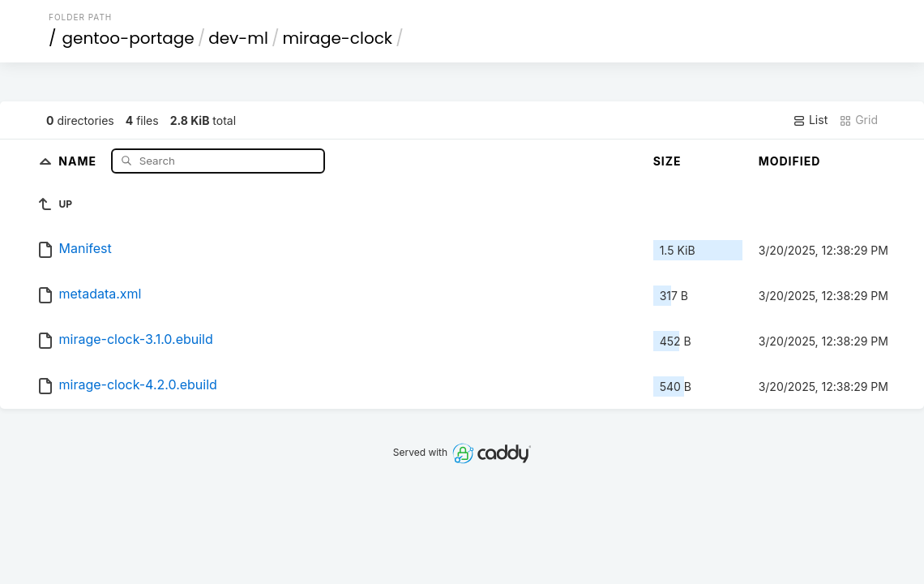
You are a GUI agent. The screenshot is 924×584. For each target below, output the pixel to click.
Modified (790, 161)
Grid (858, 120)
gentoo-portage (128, 38)
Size (667, 161)
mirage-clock (337, 38)
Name (79, 160)
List (810, 120)
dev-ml (238, 38)
